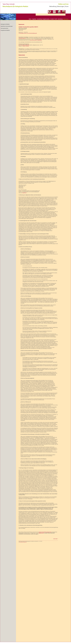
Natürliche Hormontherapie (7, 26)
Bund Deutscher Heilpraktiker (24, 45)
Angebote (34, 19)
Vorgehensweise (46, 19)
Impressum (66, 19)
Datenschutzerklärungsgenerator (45, 532)
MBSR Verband (26, 46)
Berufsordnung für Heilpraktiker (36, 40)
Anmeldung (39, 19)
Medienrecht (41, 533)
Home (30, 19)
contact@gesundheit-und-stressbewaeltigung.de (28, 33)
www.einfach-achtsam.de (23, 542)
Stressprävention (4, 28)
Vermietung (60, 19)
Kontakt (52, 19)
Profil (56, 19)
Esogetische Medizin (5, 30)
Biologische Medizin (5, 24)
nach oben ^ (56, 539)
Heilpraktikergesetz (22, 38)
